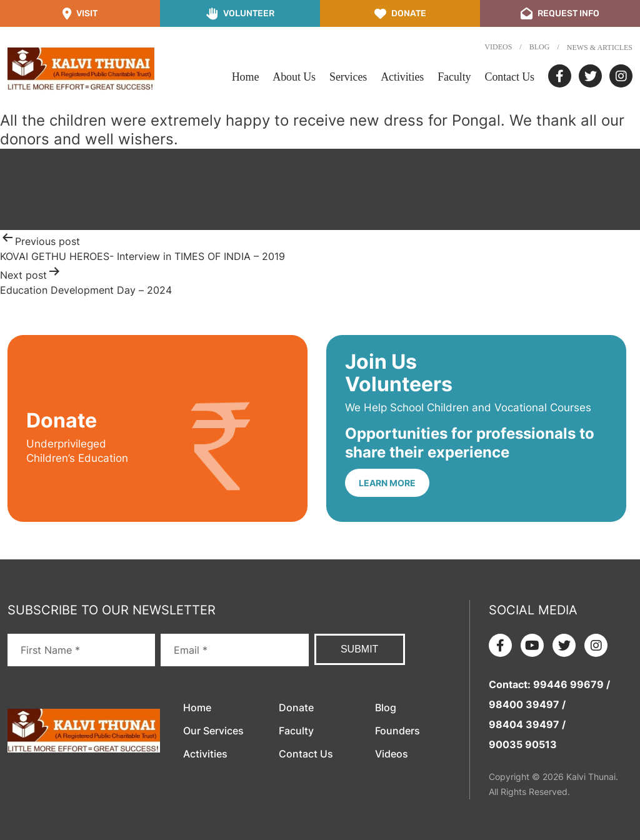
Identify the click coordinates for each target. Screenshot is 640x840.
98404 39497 (524, 724)
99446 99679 (568, 684)
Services (348, 77)
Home (246, 77)
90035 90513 (523, 744)
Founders (397, 731)
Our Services (213, 731)
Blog (540, 47)
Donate (296, 707)
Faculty (454, 77)
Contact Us (510, 77)
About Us (294, 77)
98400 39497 (524, 704)
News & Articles (600, 47)
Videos (498, 47)
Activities (402, 77)
